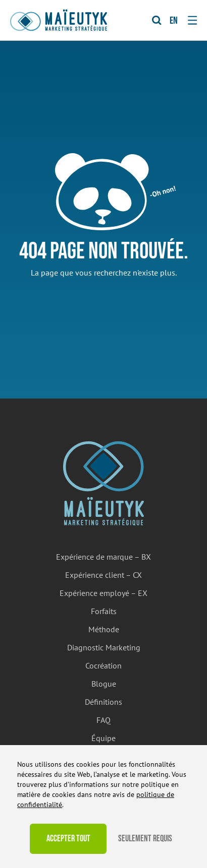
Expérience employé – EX (103, 593)
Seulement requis (145, 839)
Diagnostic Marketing (104, 647)
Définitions (103, 702)
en (174, 21)
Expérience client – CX (103, 575)
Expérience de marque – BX (103, 557)
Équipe (103, 738)
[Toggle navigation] (192, 20)
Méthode (104, 629)
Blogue (104, 684)
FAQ (103, 720)
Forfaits (104, 611)
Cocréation (103, 665)
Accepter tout (68, 839)
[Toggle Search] (157, 20)
